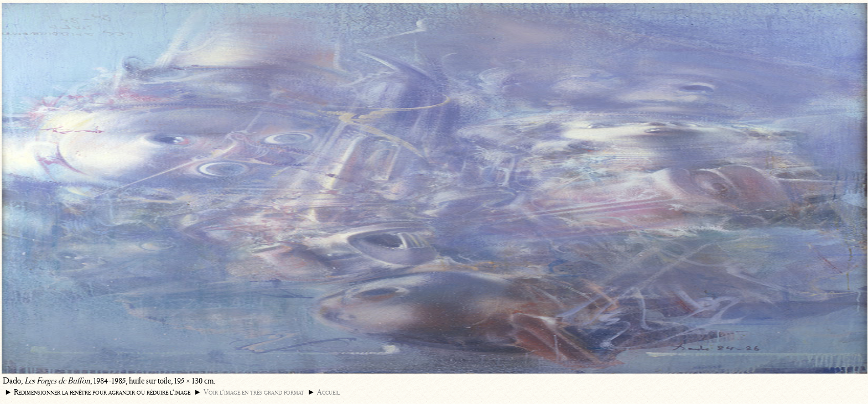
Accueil (328, 392)
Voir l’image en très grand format (254, 392)
